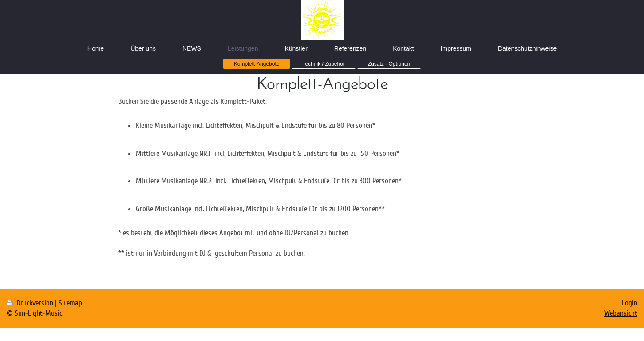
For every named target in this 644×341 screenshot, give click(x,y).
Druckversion (31, 303)
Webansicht (621, 313)
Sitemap (70, 303)
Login (630, 303)
